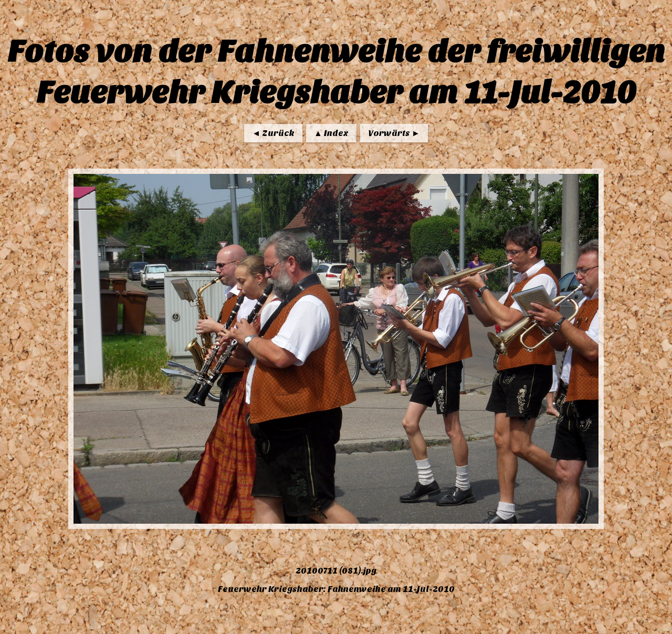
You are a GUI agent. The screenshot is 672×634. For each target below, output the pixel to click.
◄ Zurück (273, 133)
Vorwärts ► (394, 133)
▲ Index (331, 133)
